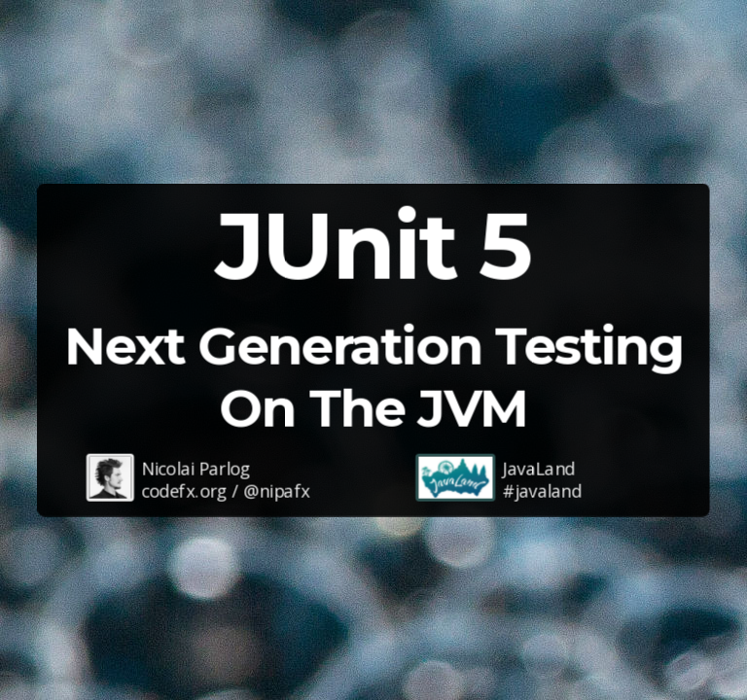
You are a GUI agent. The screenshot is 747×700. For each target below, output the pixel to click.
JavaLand (539, 468)
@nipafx (276, 491)
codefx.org (184, 491)
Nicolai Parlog (196, 468)
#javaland (542, 491)
